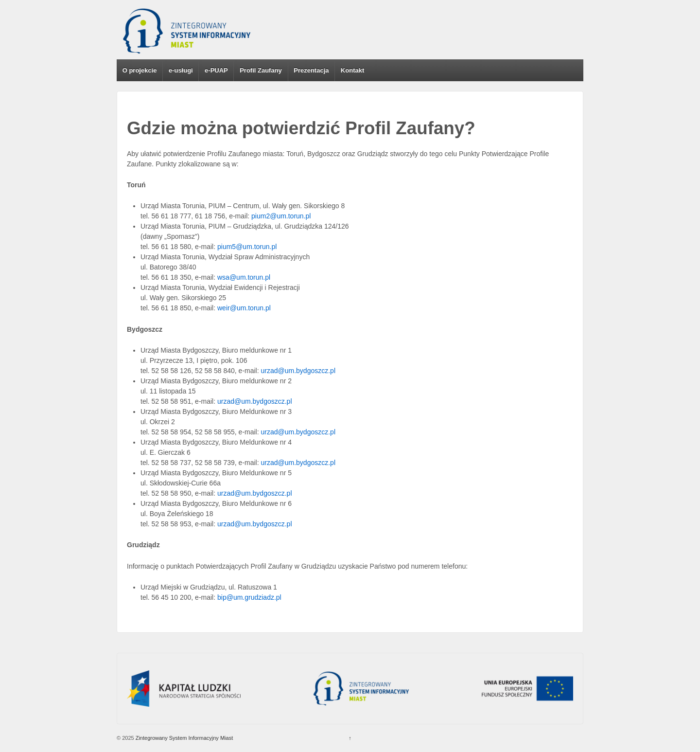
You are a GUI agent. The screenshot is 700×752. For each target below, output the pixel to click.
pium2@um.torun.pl (281, 216)
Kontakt (352, 70)
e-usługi (181, 70)
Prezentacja (311, 70)
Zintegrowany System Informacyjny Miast (184, 738)
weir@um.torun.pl (244, 308)
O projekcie (140, 70)
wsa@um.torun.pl (244, 277)
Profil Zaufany (261, 70)
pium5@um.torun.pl (247, 247)
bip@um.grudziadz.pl (249, 597)
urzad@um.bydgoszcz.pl (298, 371)
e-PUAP (216, 70)
